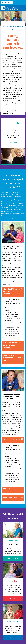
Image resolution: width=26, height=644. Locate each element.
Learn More (13, 558)
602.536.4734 (8, 113)
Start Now (13, 142)
